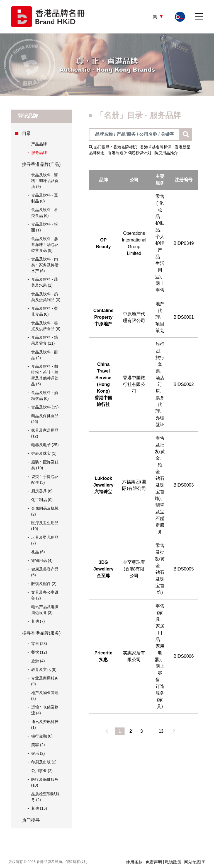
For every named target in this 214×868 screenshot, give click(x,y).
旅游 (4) (38, 661)
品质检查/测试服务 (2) (45, 797)
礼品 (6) (38, 552)
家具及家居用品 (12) (45, 433)
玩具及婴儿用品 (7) (45, 540)
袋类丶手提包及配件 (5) (45, 479)
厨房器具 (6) (42, 491)
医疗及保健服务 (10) (45, 782)
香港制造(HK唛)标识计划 (129, 153)
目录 (26, 133)
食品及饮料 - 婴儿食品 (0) (45, 311)
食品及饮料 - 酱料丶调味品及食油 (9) (45, 181)
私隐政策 (173, 862)
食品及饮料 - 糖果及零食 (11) (45, 340)
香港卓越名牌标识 (156, 147)
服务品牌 (37, 153)
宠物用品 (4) (42, 560)
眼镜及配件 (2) (44, 584)
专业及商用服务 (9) (45, 681)
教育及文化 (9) (44, 669)
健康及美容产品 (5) (45, 572)
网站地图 (194, 862)
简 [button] (156, 17)
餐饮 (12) (39, 652)
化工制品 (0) (42, 500)
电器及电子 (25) (45, 445)
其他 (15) (39, 808)
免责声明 (154, 862)
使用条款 (134, 862)
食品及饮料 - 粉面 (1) (45, 227)
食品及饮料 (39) (45, 407)
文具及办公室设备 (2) (45, 595)
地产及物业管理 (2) (45, 696)
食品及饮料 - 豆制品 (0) (45, 198)
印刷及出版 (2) (44, 762)
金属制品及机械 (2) (45, 511)
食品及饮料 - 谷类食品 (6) (45, 213)
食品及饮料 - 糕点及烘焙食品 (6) (46, 326)
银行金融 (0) (42, 736)
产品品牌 (37, 144)
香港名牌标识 (125, 147)
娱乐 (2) (38, 753)
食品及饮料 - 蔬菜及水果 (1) (45, 282)
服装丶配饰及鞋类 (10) (45, 465)
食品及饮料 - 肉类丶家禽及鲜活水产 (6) (45, 265)
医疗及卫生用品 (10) (45, 526)
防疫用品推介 (166, 153)
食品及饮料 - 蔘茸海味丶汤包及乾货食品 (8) (45, 245)
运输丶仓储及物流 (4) (45, 710)
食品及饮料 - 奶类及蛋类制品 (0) (46, 297)
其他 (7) (38, 621)
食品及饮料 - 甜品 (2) (45, 355)
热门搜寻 (31, 820)
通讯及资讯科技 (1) (45, 725)
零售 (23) (39, 644)
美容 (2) (38, 745)
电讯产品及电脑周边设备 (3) (45, 610)
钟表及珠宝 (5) (44, 453)
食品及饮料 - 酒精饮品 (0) (45, 396)
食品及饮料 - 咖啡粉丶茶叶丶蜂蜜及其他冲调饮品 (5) (45, 375)
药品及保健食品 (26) (45, 419)
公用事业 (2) (42, 771)
